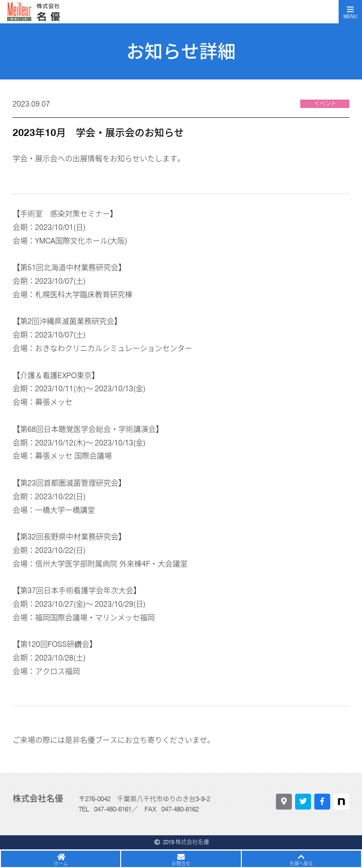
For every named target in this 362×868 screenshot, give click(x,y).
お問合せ (181, 863)
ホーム (61, 863)
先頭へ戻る (301, 863)
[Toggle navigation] (350, 12)
